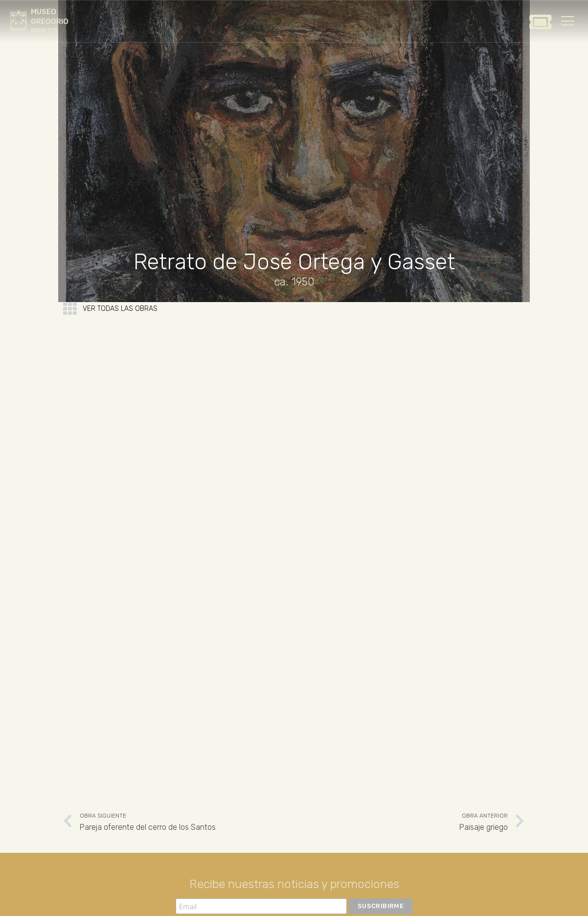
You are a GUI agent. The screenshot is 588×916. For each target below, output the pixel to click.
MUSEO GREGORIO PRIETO (50, 22)
